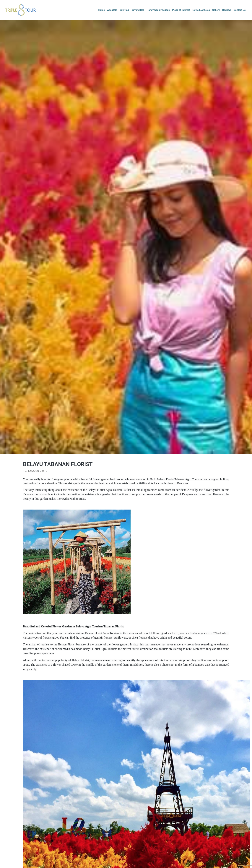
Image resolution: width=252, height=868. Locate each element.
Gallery (216, 10)
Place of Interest (181, 10)
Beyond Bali (138, 10)
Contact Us (240, 10)
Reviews (227, 10)
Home (102, 10)
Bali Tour (124, 10)
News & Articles (201, 10)
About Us (112, 10)
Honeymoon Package (158, 10)
